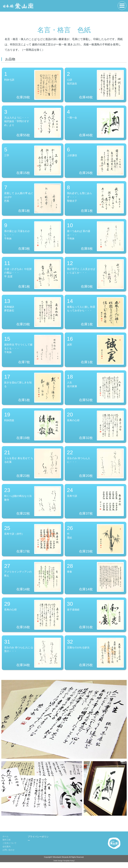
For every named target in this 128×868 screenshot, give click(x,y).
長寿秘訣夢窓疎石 (33, 314)
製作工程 (6, 846)
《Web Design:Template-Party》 (64, 866)
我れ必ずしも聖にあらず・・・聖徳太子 (95, 200)
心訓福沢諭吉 (95, 85)
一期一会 (95, 123)
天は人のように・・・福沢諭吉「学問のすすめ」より (33, 123)
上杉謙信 (95, 162)
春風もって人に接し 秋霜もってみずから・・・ (95, 314)
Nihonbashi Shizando (61, 863)
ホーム (5, 842)
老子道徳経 (95, 620)
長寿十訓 (95, 505)
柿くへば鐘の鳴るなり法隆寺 (33, 505)
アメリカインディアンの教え (33, 582)
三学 (33, 162)
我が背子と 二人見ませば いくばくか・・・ (95, 276)
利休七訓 (33, 85)
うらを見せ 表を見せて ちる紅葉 (33, 467)
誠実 (95, 353)
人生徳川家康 (95, 391)
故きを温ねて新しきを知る (33, 391)
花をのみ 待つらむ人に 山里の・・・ (33, 658)
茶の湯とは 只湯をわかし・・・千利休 (33, 238)
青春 (95, 582)
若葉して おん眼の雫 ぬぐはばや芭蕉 (33, 200)
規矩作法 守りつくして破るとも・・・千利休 (33, 353)
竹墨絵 (95, 544)
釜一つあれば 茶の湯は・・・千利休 (95, 238)
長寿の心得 (95, 429)
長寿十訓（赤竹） (33, 544)
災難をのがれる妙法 (95, 658)
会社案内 (6, 852)
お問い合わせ (8, 856)
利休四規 (33, 429)
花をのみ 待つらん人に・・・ (95, 467)
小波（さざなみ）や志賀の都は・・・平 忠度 (33, 276)
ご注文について (9, 849)
